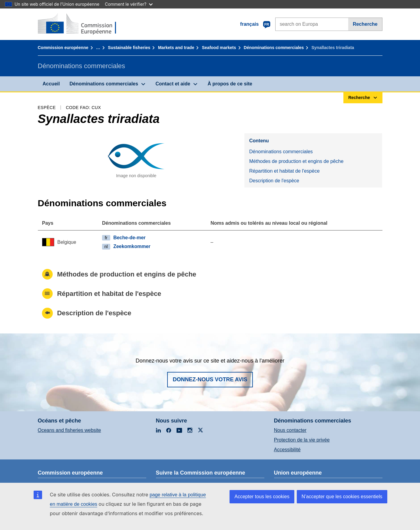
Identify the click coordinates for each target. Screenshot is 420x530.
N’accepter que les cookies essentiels (342, 497)
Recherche (365, 24)
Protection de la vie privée (302, 440)
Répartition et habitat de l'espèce (284, 171)
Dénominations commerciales (274, 48)
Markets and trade (176, 48)
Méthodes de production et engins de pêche (296, 161)
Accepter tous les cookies (262, 497)
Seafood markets (219, 48)
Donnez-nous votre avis (210, 379)
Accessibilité (287, 450)
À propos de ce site (230, 84)
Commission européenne (63, 48)
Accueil (51, 84)
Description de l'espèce (274, 181)
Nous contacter (290, 430)
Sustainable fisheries (129, 48)
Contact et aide (173, 84)
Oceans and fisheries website (69, 430)
